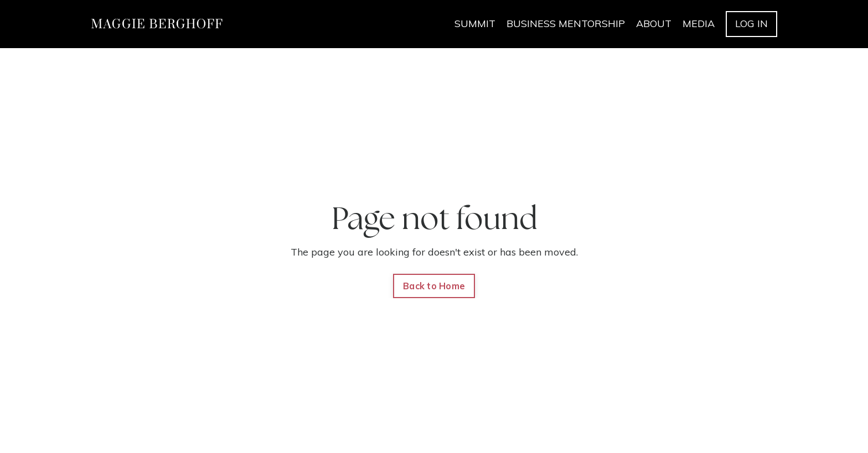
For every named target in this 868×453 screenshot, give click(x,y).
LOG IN (751, 24)
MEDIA (699, 24)
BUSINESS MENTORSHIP (566, 24)
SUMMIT (475, 24)
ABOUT (654, 24)
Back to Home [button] (434, 286)
